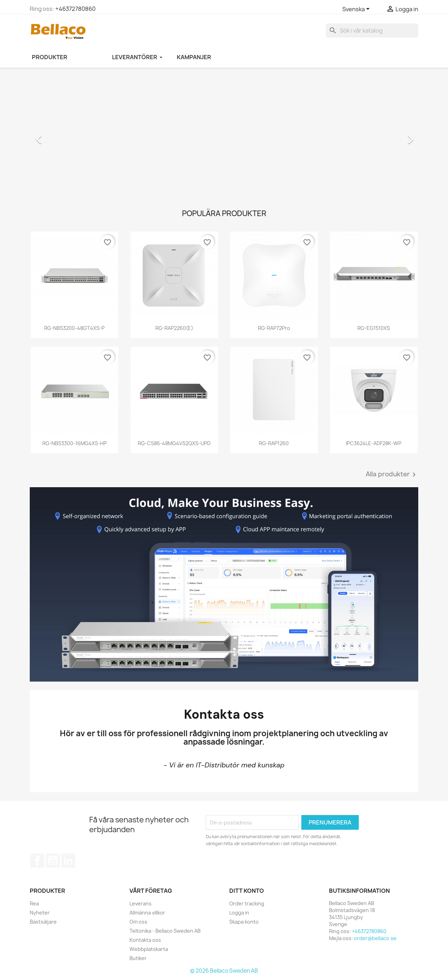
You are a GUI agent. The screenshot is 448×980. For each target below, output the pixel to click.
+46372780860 (75, 9)
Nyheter (40, 913)
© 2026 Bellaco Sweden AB (224, 971)
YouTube (53, 861)
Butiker (138, 958)
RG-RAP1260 (274, 443)
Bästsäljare (43, 922)
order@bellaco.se (375, 938)
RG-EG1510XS (374, 328)
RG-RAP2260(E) (174, 328)
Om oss (138, 922)
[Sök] (372, 30)
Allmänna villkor (147, 913)
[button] (59, 136)
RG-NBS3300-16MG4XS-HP (75, 443)
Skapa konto (244, 922)
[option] (224, 136)
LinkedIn (68, 861)
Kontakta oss (145, 940)
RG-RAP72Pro (274, 328)
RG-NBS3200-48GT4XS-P (74, 328)
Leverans (141, 903)
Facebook (37, 861)
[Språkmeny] (357, 9)
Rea (34, 903)
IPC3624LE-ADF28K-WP (374, 443)
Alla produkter (392, 475)
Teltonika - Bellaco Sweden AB (165, 931)
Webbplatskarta (149, 949)
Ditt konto (247, 891)
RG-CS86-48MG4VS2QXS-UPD (174, 443)
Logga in (239, 913)
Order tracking (247, 903)
